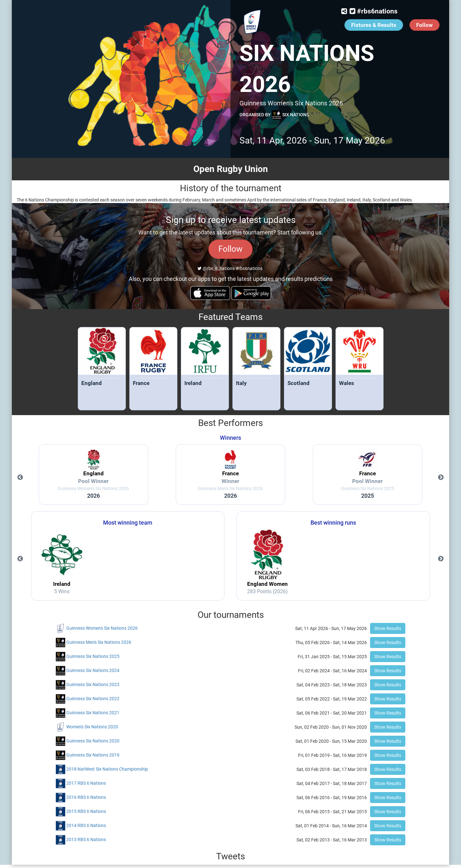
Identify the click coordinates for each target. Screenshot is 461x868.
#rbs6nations (377, 11)
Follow (425, 25)
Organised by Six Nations (274, 115)
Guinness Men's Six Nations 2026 (99, 642)
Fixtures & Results (374, 25)
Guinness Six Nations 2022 (93, 699)
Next (441, 478)
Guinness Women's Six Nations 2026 (102, 628)
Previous (20, 478)
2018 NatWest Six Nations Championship (107, 769)
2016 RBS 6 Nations (86, 797)
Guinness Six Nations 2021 (93, 713)
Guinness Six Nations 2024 (93, 670)
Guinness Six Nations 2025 (93, 656)
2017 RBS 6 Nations (86, 783)
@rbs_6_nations (216, 268)
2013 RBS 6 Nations (86, 839)
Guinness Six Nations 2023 (93, 684)
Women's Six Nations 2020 (92, 727)
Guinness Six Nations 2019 (93, 755)
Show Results (388, 628)
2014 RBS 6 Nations (86, 825)
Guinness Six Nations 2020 (93, 741)
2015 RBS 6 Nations (86, 811)
